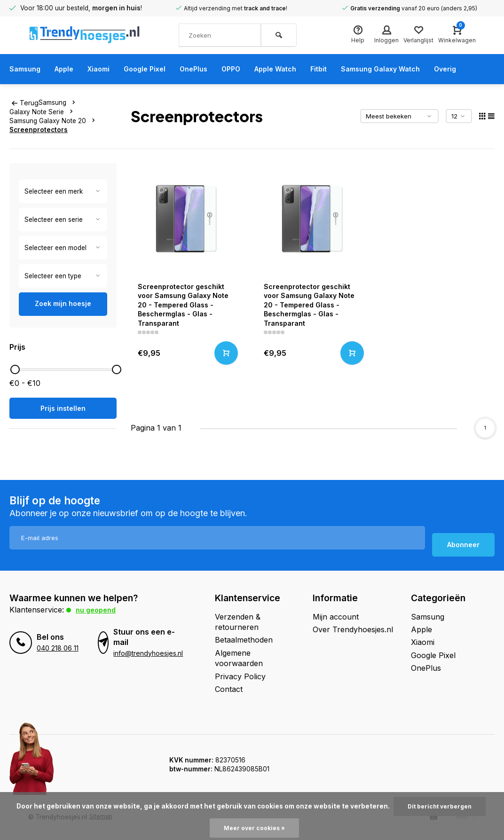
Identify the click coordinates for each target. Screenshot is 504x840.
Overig (482, 69)
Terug (24, 102)
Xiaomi (106, 69)
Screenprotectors (39, 129)
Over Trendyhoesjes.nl (353, 628)
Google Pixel (156, 69)
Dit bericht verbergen (439, 806)
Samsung (27, 69)
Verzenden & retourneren (238, 621)
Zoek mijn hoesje (63, 303)
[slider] (15, 369)
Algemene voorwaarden (239, 657)
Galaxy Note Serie (43, 111)
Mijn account (336, 616)
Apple (69, 69)
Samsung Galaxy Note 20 (54, 120)
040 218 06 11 (57, 647)
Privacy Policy (240, 675)
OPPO (249, 69)
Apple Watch (297, 69)
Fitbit (344, 69)
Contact (229, 688)
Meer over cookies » (254, 828)
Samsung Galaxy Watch (411, 69)
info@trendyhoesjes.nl (147, 652)
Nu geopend (98, 609)
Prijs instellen (63, 408)
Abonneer (463, 544)
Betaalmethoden (244, 639)
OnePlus (208, 69)
